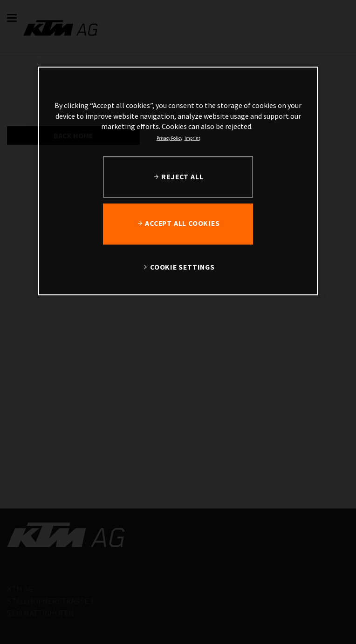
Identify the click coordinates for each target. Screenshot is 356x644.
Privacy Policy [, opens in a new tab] (169, 138)
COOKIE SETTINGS (182, 267)
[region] (178, 181)
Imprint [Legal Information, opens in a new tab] (192, 138)
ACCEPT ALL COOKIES (182, 223)
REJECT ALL (182, 176)
